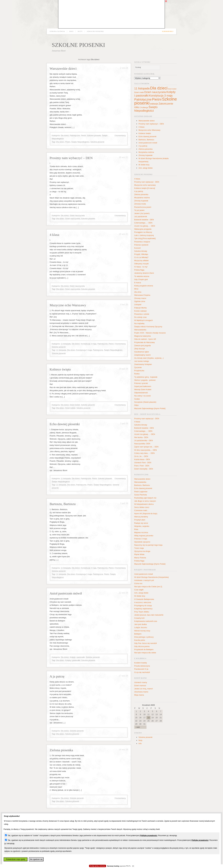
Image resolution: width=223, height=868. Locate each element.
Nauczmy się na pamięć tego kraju (148, 545)
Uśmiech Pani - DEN (143, 463)
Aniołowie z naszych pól (144, 580)
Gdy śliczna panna (142, 646)
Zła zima (138, 292)
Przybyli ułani (140, 520)
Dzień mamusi (140, 686)
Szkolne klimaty (141, 251)
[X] (133, 866)
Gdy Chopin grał (141, 279)
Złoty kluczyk (140, 349)
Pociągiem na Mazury (143, 232)
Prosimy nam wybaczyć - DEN (147, 182)
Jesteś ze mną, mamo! (144, 689)
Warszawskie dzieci (63, 68)
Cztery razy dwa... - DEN (144, 453)
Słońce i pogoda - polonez (145, 380)
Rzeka (137, 374)
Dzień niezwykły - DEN (144, 469)
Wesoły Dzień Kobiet (143, 390)
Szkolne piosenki (95, 31)
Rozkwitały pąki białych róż (145, 498)
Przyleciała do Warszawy (144, 342)
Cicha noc (138, 583)
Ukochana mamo (141, 692)
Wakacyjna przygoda (143, 229)
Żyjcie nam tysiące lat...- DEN (146, 447)
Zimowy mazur (140, 298)
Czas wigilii (139, 590)
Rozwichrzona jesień (143, 207)
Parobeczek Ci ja (141, 669)
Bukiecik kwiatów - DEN (144, 220)
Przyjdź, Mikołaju (141, 254)
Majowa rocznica (141, 532)
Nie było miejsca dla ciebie (145, 653)
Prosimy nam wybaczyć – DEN (71, 158)
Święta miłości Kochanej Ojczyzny (148, 327)
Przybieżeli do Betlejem (144, 650)
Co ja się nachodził (142, 672)
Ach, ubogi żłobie (146, 168)
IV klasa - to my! (141, 267)
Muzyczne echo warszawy (145, 185)
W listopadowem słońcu (144, 504)
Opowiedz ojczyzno (142, 542)
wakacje (154, 104)
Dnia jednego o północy (144, 637)
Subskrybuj (168, 31)
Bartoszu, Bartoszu (63, 504)
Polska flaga (139, 270)
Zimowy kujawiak (145, 155)
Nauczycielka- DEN (142, 444)
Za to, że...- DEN (141, 456)
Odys (136, 405)
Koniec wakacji (140, 311)
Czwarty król (139, 618)
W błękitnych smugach (143, 320)
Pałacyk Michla (140, 308)
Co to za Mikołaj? (141, 257)
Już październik (141, 217)
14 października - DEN (143, 440)
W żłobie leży (144, 165)
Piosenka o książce (142, 242)
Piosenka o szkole (142, 314)
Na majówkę (139, 323)
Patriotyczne (75, 135)
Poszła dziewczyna (142, 666)
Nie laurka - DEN (141, 437)
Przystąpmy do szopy (143, 606)
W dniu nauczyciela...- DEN (145, 450)
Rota (136, 529)
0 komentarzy (120, 135)
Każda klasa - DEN (142, 459)
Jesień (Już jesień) (142, 213)
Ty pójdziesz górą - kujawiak (146, 377)
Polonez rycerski (141, 383)
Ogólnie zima (140, 301)
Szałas (137, 399)
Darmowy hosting (113, 866)
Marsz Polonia (140, 558)
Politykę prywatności (149, 836)
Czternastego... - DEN (143, 223)
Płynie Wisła (139, 554)
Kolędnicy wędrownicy (143, 609)
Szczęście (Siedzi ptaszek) (145, 402)
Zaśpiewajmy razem (143, 355)
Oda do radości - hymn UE (145, 339)
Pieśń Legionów (141, 492)
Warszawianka (140, 330)
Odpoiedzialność (141, 393)
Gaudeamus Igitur (142, 352)
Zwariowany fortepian (143, 364)
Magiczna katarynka (143, 336)
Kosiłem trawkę (141, 663)
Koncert (137, 248)
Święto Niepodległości (80, 142)
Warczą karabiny (141, 517)
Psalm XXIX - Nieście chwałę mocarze (150, 333)
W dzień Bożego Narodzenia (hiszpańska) (151, 577)
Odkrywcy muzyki (141, 264)
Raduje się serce (141, 523)
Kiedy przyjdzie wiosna (144, 286)
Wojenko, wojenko (142, 526)
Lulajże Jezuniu (141, 627)
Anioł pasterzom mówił (66, 593)
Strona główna (57, 31)
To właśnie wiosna (142, 276)
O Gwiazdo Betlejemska (144, 599)
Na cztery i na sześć (143, 396)
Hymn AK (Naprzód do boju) (146, 514)
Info (71, 31)
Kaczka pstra (140, 640)
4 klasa (54, 235)
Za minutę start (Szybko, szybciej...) (149, 358)
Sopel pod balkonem (143, 386)
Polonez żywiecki (141, 245)
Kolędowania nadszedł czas (146, 621)
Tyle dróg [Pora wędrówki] (145, 238)
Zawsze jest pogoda (143, 346)
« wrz (138, 727)
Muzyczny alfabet (141, 260)
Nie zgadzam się (36, 859)
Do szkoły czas (140, 317)
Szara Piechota (141, 495)
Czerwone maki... (141, 510)
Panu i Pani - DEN (142, 466)
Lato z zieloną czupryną (144, 235)
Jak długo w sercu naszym (145, 501)
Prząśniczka (139, 371)
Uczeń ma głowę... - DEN (145, 226)
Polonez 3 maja (141, 539)
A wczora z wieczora (143, 602)
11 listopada (66, 344)
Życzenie (138, 367)
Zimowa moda (140, 204)
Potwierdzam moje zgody (16, 859)
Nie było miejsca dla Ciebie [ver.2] (148, 587)
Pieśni (83, 135)
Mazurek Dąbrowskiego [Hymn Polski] (150, 408)
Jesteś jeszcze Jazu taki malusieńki (149, 615)
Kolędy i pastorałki (77, 657)
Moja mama (139, 695)
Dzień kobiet (75, 405)
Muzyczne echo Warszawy (68, 305)
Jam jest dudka (140, 624)
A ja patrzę (57, 676)
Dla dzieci (65, 135)
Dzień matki (139, 92)
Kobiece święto (60, 369)
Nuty (80, 31)
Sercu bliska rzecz (142, 507)
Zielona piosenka (61, 750)
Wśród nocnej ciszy (142, 631)
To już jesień (139, 210)
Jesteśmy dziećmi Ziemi (144, 273)
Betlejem (138, 634)
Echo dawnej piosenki (65, 424)
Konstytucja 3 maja (89, 344)
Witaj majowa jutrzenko (144, 536)
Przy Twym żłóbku (142, 612)
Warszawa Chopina (142, 295)
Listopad (138, 304)
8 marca (138, 283)
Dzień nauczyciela (77, 216)
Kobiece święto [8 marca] (145, 188)
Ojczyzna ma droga (142, 551)
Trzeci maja (139, 548)
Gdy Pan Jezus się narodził (145, 643)
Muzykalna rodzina (146, 152)
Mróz (136, 289)
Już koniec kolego (142, 361)
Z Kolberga (144, 108)
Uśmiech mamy (141, 682)
